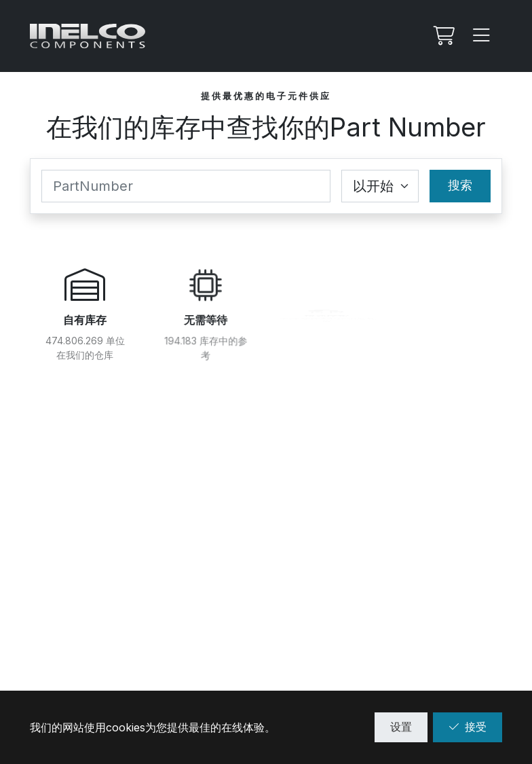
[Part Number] (186, 186)
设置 (401, 727)
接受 (468, 727)
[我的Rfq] (442, 36)
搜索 (460, 185)
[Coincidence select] (380, 186)
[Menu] (482, 36)
